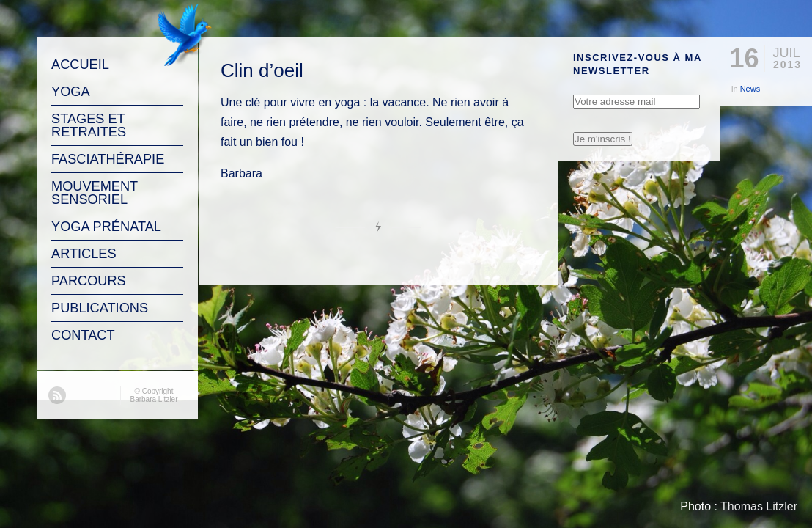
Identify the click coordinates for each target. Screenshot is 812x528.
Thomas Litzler (759, 506)
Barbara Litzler (154, 399)
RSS (57, 395)
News (750, 89)
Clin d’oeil (262, 70)
